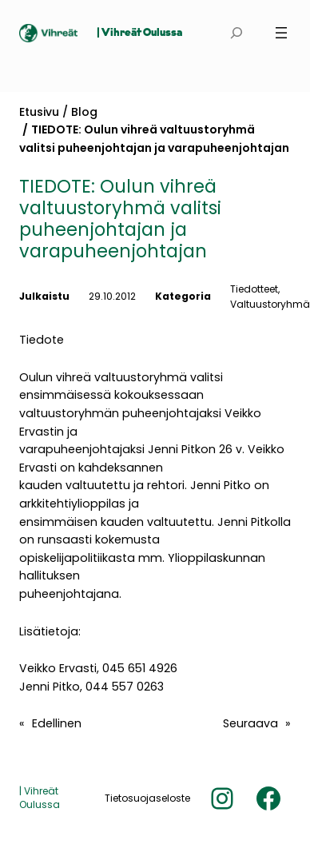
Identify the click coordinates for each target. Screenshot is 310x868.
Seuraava (250, 723)
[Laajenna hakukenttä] (237, 33)
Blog (84, 112)
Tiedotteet (254, 289)
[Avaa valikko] (281, 33)
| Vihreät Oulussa (139, 33)
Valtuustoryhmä (270, 304)
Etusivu (39, 112)
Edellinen (57, 723)
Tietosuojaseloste (147, 798)
